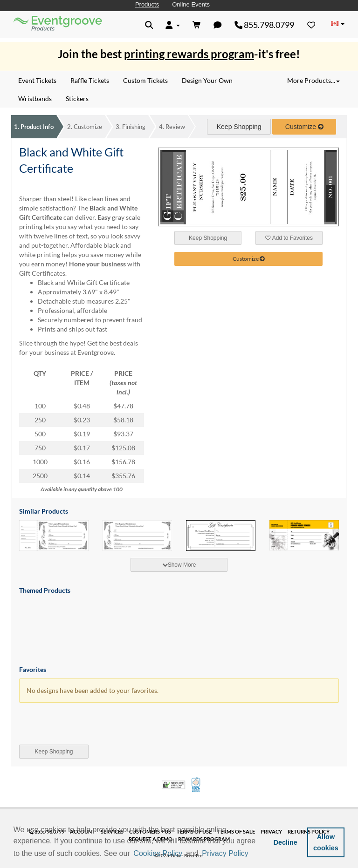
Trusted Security (173, 785)
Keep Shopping (239, 127)
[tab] (179, 565)
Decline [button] (286, 842)
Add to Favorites (289, 238)
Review (172, 127)
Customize (85, 127)
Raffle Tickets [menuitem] (90, 80)
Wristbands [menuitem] (35, 98)
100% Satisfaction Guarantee (196, 785)
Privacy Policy (225, 853)
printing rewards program (189, 54)
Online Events (191, 4)
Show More (179, 565)
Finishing (131, 127)
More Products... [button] (313, 80)
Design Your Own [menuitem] (207, 80)
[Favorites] (311, 25)
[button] (253, 854)
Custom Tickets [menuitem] (145, 80)
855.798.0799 (265, 25)
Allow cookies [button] (326, 842)
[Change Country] (337, 24)
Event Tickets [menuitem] (37, 80)
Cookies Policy (158, 853)
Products (147, 4)
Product (34, 127)
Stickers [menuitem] (77, 98)
